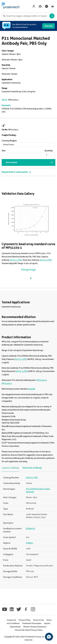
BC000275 (31, 528)
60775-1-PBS (16, 260)
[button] (49, 637)
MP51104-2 (41, 380)
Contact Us (11, 620)
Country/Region (9, 141)
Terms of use (38, 620)
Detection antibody (32, 468)
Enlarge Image (29, 270)
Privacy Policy (24, 620)
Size (4, 151)
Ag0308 (32, 389)
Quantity (49, 151)
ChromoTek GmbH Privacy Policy (29, 630)
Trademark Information (32, 623)
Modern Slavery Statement (35, 627)
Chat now (49, 26)
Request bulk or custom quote (16, 172)
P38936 (29, 543)
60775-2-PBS (46, 260)
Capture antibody (10, 468)
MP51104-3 (7, 383)
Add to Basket (11, 162)
